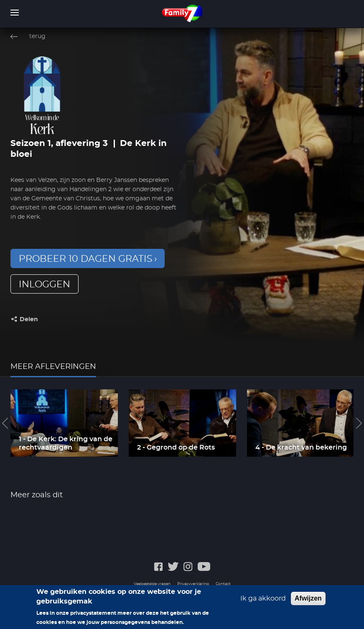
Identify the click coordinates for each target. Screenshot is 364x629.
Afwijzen (308, 600)
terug (37, 36)
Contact (223, 584)
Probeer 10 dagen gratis (86, 259)
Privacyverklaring (193, 584)
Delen (29, 320)
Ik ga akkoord (263, 601)
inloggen (45, 284)
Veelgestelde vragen (152, 584)
